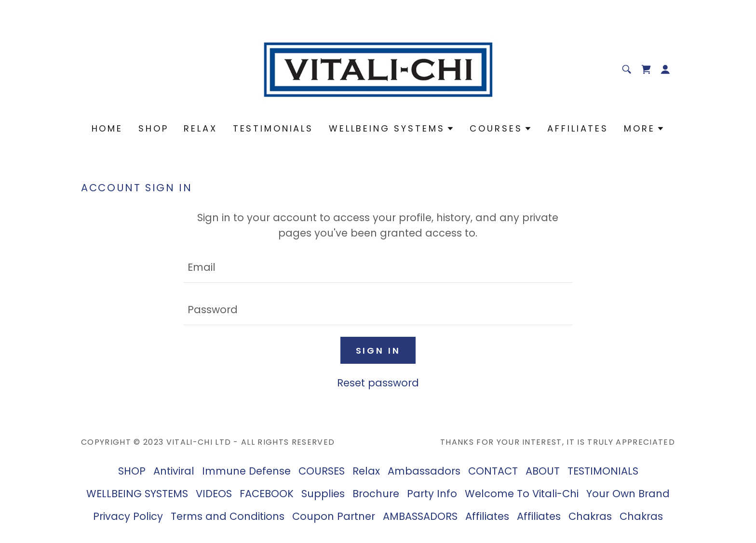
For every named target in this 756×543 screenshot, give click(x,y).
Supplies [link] (323, 494)
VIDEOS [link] (214, 494)
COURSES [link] (322, 471)
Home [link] (107, 128)
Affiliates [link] (578, 128)
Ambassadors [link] (424, 471)
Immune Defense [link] (246, 471)
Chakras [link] (590, 516)
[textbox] (378, 267)
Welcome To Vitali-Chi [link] (522, 494)
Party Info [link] (432, 494)
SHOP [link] (153, 128)
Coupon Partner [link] (334, 516)
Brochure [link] (376, 494)
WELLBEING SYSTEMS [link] (137, 494)
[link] (378, 68)
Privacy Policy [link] (128, 516)
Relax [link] (200, 128)
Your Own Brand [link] (628, 494)
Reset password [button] (378, 383)
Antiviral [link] (174, 471)
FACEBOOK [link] (267, 494)
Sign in (378, 351)
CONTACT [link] (493, 471)
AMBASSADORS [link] (420, 516)
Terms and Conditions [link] (228, 516)
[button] (665, 69)
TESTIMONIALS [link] (273, 128)
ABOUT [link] (543, 471)
